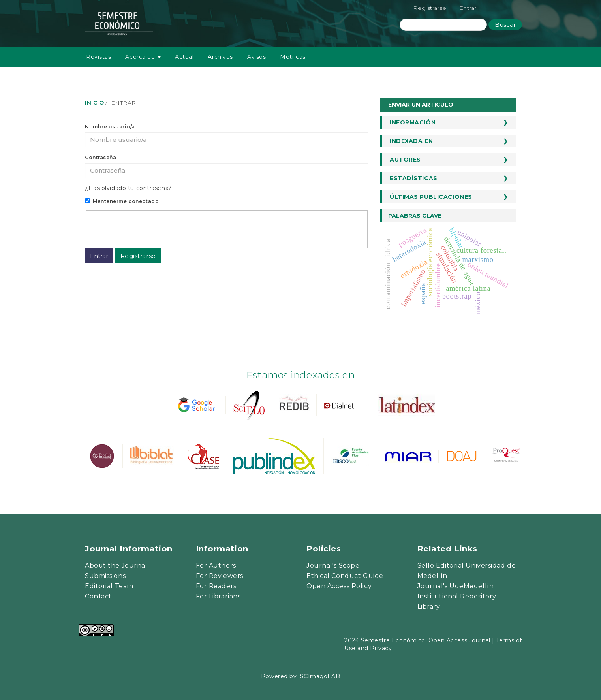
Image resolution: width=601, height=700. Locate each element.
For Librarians (218, 596)
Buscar (505, 25)
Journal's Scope (333, 565)
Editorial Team (109, 586)
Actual (184, 57)
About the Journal (116, 565)
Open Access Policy (339, 586)
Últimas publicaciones (431, 197)
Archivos (220, 57)
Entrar (468, 8)
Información (413, 122)
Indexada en (411, 141)
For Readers (216, 586)
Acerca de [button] (143, 57)
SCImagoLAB (320, 676)
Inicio (94, 103)
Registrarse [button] (138, 256)
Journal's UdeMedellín (456, 586)
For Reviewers (220, 576)
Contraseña (101, 157)
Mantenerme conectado (122, 201)
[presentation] (150, 228)
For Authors (216, 565)
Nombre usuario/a (110, 127)
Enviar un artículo (421, 105)
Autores (405, 160)
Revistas (99, 57)
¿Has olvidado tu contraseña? (128, 188)
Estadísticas (414, 178)
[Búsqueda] (443, 25)
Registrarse (430, 8)
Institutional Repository (457, 596)
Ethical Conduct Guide (345, 576)
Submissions (105, 576)
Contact (98, 596)
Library (429, 607)
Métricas (293, 57)
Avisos (256, 57)
